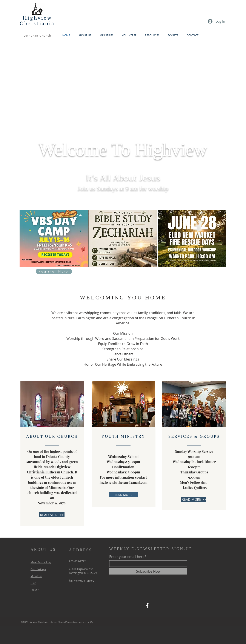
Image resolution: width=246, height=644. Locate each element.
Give (33, 583)
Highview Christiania (37, 21)
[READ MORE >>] (52, 515)
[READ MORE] (124, 495)
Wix (91, 622)
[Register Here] (54, 271)
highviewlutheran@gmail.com (123, 482)
